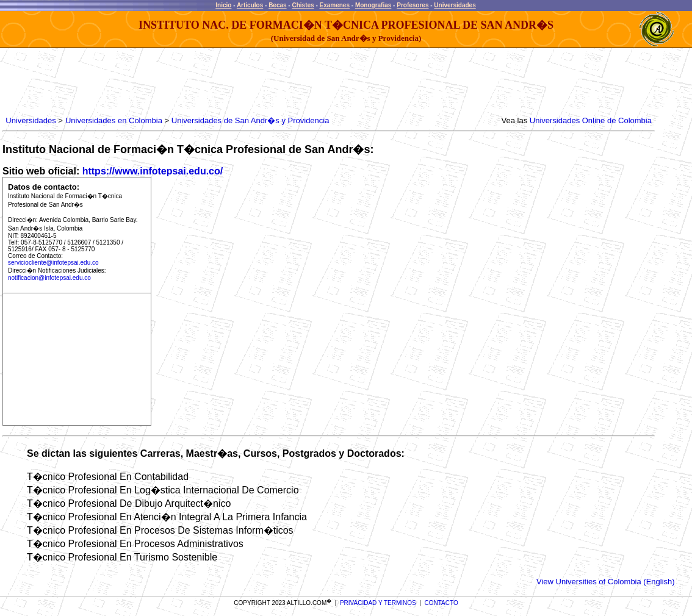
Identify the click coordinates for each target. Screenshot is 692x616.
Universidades (455, 5)
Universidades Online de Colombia (591, 120)
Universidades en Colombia (114, 120)
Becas (277, 5)
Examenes (335, 5)
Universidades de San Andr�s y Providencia (250, 120)
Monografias (373, 5)
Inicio (223, 5)
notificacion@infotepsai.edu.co (49, 278)
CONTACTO (442, 603)
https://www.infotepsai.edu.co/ (153, 171)
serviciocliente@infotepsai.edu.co (53, 263)
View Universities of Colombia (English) (606, 582)
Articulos (250, 5)
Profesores (413, 5)
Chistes (303, 5)
